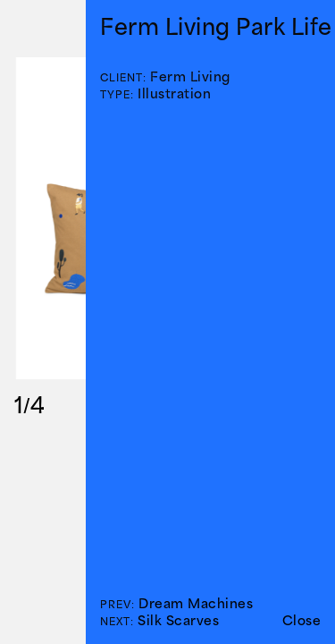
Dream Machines (196, 603)
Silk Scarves (178, 620)
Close (302, 620)
